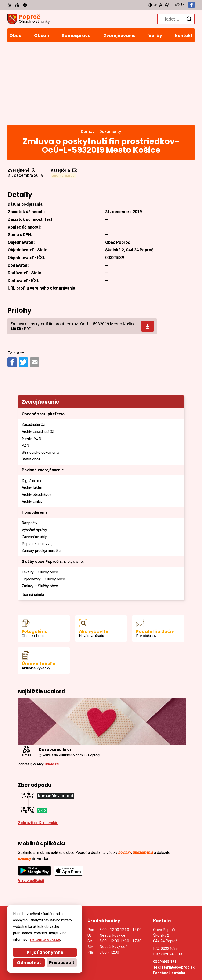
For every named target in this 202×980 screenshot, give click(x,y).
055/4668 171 (165, 887)
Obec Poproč (63, 961)
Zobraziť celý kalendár (38, 748)
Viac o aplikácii (31, 806)
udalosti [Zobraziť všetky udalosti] (52, 689)
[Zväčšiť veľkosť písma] (167, 5)
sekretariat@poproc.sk (174, 893)
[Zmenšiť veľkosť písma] (156, 5)
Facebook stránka (169, 898)
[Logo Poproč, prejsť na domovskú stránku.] (29, 19)
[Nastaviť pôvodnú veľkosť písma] (161, 5)
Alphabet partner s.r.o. (71, 955)
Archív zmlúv (63, 101)
